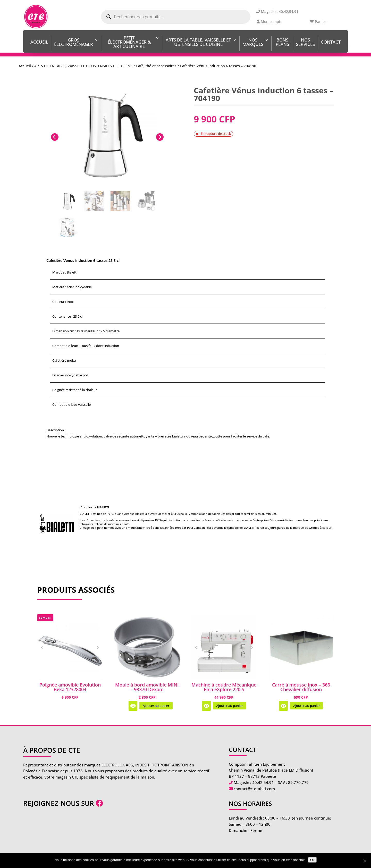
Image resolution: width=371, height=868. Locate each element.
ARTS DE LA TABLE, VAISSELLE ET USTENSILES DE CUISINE (198, 43)
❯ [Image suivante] (98, 647)
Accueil (39, 42)
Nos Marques (253, 43)
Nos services (305, 43)
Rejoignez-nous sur (63, 803)
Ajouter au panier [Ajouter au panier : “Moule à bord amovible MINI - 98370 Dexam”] (156, 706)
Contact (331, 42)
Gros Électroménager (74, 43)
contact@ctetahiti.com (254, 789)
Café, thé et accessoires (156, 66)
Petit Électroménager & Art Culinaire (129, 43)
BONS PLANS (282, 43)
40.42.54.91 (263, 782)
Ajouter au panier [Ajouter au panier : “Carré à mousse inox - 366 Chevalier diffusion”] (306, 706)
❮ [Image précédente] (42, 647)
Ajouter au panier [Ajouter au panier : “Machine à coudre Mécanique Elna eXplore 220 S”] (229, 706)
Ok (312, 860)
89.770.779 (298, 782)
